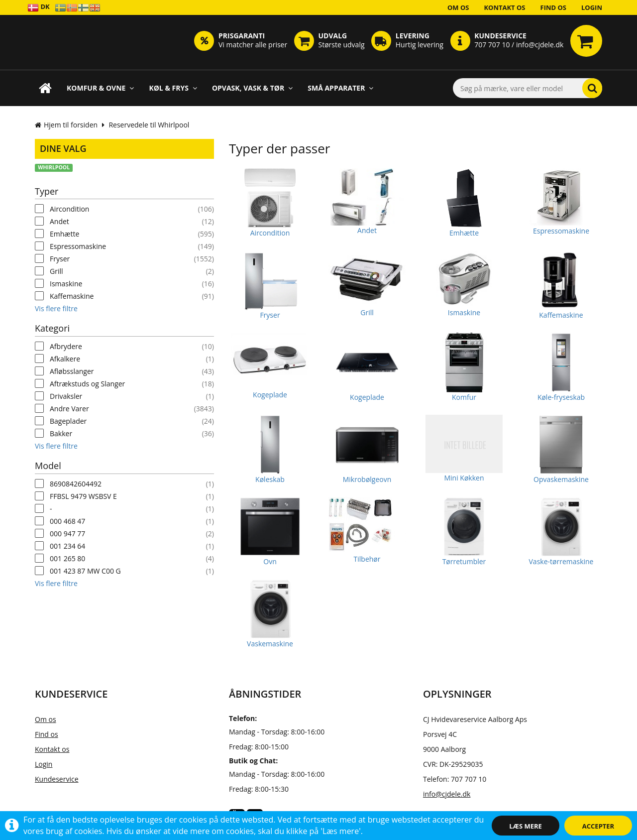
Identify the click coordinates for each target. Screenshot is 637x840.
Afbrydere (66, 346)
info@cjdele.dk (447, 794)
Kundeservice (57, 779)
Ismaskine (66, 284)
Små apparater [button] (340, 88)
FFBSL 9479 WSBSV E (83, 496)
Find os (554, 7)
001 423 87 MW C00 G (85, 571)
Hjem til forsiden (66, 125)
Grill (56, 271)
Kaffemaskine (72, 296)
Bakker (61, 433)
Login (592, 7)
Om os (458, 7)
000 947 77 (67, 534)
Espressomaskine (78, 246)
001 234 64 (67, 546)
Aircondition (69, 209)
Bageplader (68, 421)
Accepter (598, 826)
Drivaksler (66, 396)
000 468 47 (67, 521)
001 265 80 (67, 558)
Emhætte (64, 234)
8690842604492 (76, 484)
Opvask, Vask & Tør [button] (252, 88)
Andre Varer (69, 409)
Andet (59, 221)
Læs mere (526, 826)
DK (39, 7)
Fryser (60, 259)
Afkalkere (65, 359)
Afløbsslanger (72, 371)
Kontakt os (504, 7)
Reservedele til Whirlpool (149, 125)
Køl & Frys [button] (173, 88)
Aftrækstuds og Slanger (87, 384)
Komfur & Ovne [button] (100, 88)
